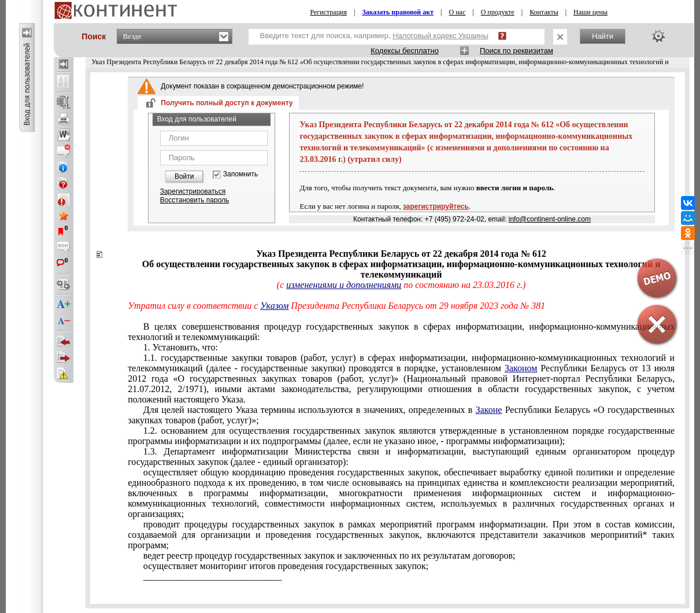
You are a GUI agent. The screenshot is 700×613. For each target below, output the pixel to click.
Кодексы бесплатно (405, 51)
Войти (184, 176)
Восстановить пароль (195, 200)
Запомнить (240, 174)
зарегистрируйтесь (436, 206)
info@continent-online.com (550, 219)
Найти (603, 36)
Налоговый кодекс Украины (440, 36)
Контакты (544, 12)
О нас (458, 12)
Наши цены (590, 12)
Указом (274, 306)
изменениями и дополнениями (344, 285)
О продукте (498, 12)
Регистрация (328, 12)
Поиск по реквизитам (516, 51)
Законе (489, 410)
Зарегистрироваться (193, 191)
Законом (521, 368)
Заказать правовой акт (398, 12)
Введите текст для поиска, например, (374, 36)
